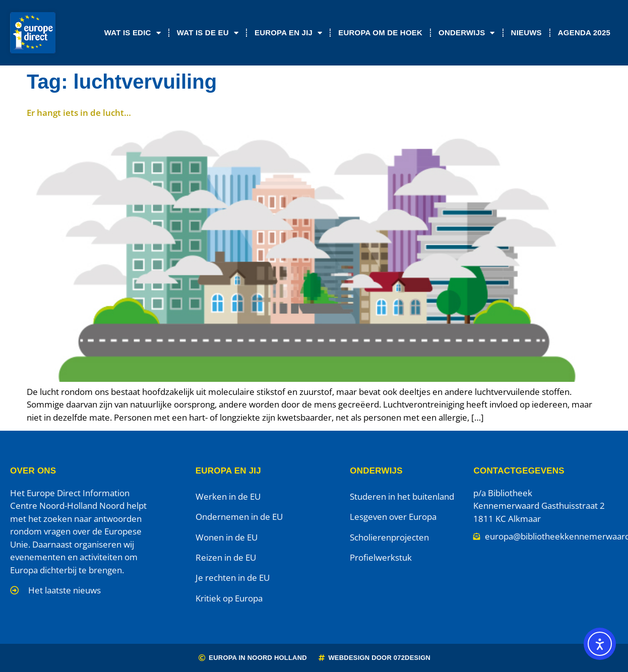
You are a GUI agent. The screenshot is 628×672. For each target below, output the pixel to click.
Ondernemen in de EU (239, 517)
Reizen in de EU (226, 557)
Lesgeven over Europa (393, 517)
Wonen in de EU (227, 537)
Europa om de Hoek (380, 32)
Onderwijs (467, 33)
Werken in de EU (228, 496)
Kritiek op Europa (229, 598)
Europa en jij (288, 33)
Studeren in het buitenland (402, 496)
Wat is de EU (208, 33)
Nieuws (526, 32)
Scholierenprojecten (389, 537)
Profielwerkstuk (381, 557)
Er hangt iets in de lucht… (79, 113)
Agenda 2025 (584, 32)
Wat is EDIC (133, 33)
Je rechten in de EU (233, 578)
